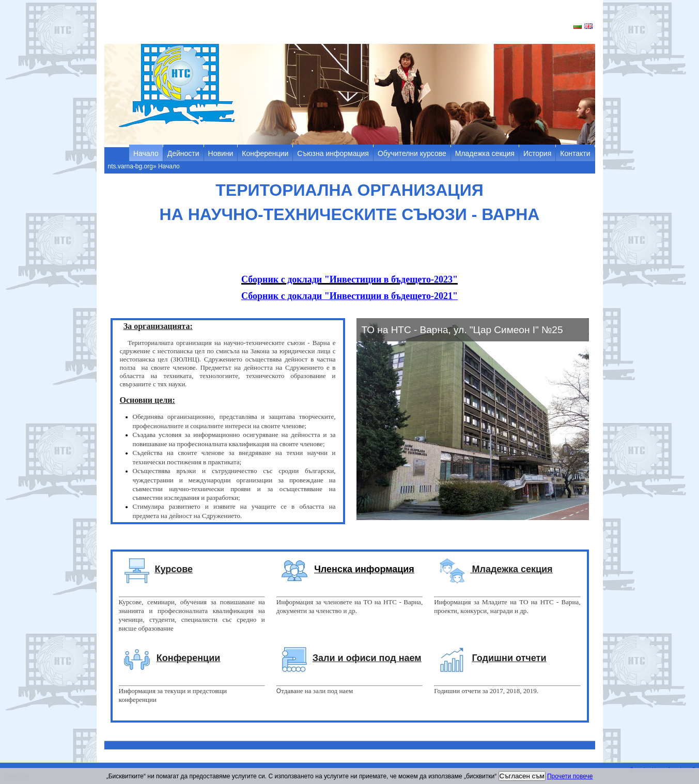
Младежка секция (485, 153)
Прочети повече (570, 776)
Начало (146, 153)
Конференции (265, 153)
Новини (221, 153)
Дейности (183, 153)
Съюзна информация (333, 153)
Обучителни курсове (412, 153)
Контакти (575, 153)
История (537, 153)
